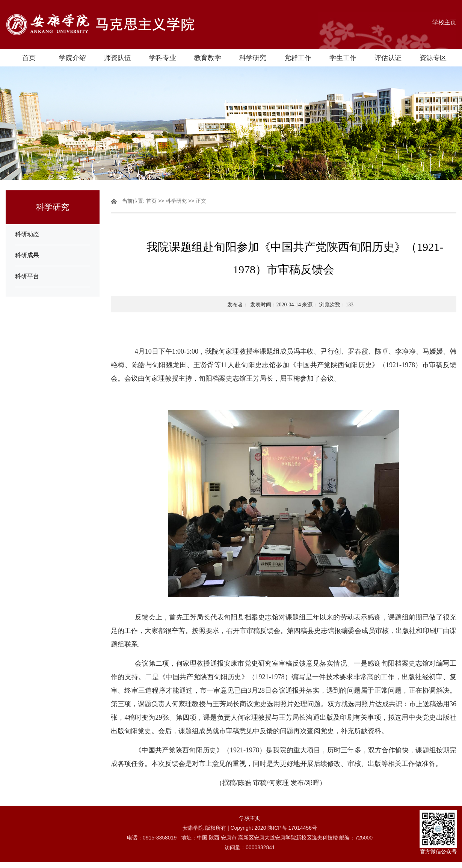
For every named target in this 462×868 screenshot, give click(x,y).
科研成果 (27, 255)
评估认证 (388, 58)
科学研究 (253, 58)
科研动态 (27, 234)
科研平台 (27, 276)
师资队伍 (118, 58)
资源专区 (433, 58)
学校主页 (444, 22)
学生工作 (343, 58)
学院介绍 (72, 58)
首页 (29, 58)
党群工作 (298, 58)
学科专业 (163, 58)
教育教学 (208, 58)
